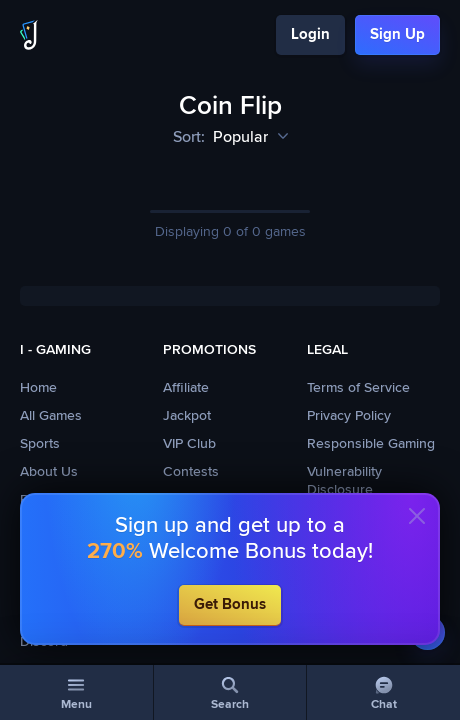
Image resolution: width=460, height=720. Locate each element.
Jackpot (187, 416)
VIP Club (189, 444)
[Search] (230, 692)
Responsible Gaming (371, 444)
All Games (51, 416)
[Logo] (29, 35)
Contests (191, 472)
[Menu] (76, 692)
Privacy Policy (349, 416)
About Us (49, 472)
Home (38, 388)
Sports (40, 444)
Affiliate (186, 388)
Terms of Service (358, 388)
